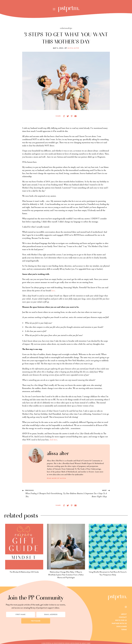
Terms (124, 630)
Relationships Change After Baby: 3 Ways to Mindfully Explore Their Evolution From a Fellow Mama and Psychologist (66, 575)
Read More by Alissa (56, 478)
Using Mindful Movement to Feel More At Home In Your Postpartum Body (108, 573)
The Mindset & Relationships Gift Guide (24, 572)
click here (53, 440)
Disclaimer (122, 627)
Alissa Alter (73, 48)
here (53, 291)
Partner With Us (119, 623)
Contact (123, 617)
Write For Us (121, 620)
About (124, 614)
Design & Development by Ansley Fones (78, 643)
